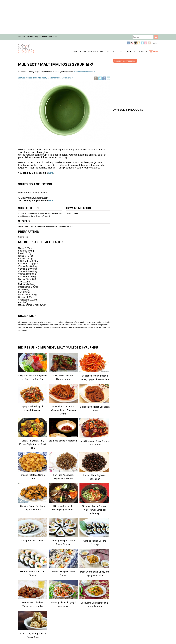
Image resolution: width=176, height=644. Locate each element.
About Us (131, 52)
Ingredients (93, 52)
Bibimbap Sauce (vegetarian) (63, 441)
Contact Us (142, 52)
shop (155, 52)
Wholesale (105, 52)
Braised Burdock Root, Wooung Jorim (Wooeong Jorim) (63, 410)
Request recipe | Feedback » (125, 61)
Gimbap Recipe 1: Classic (33, 541)
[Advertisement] (73, 17)
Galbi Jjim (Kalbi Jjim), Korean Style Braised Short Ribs (33, 444)
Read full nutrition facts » (85, 72)
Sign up (21, 36)
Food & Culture (118, 52)
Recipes (83, 52)
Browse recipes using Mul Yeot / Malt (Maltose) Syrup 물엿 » (46, 78)
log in (155, 43)
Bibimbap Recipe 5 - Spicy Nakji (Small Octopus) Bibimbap (95, 510)
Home (76, 52)
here (50, 173)
